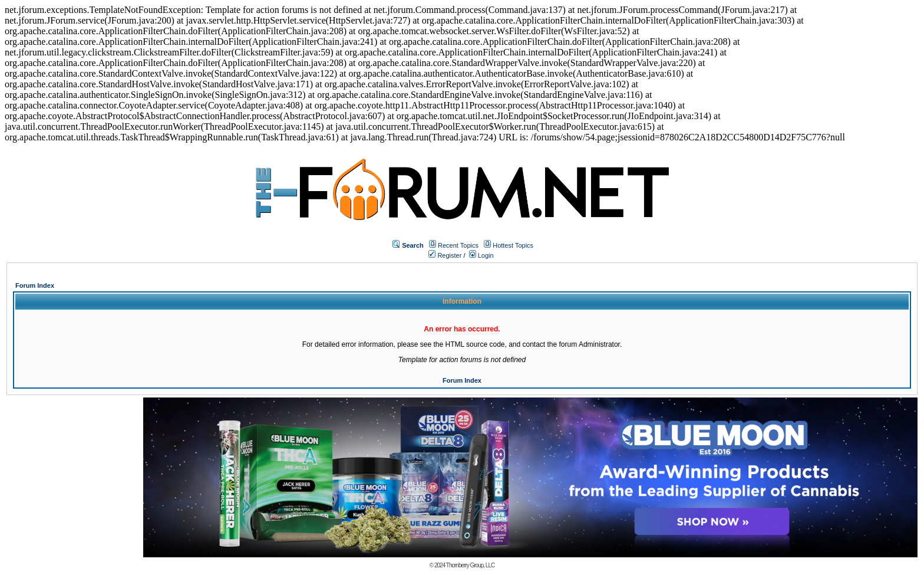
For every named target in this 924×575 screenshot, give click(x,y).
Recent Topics (458, 245)
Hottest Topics (513, 245)
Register (445, 255)
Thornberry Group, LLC (470, 565)
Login (481, 255)
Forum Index (35, 285)
